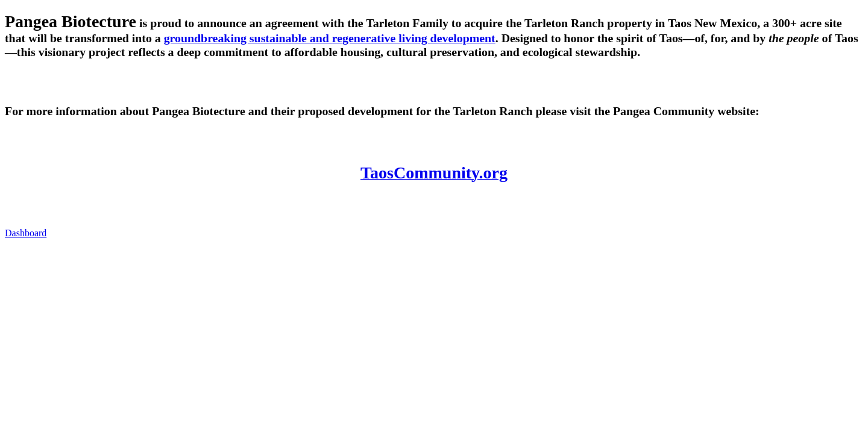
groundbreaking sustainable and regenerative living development (330, 38)
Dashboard (26, 233)
